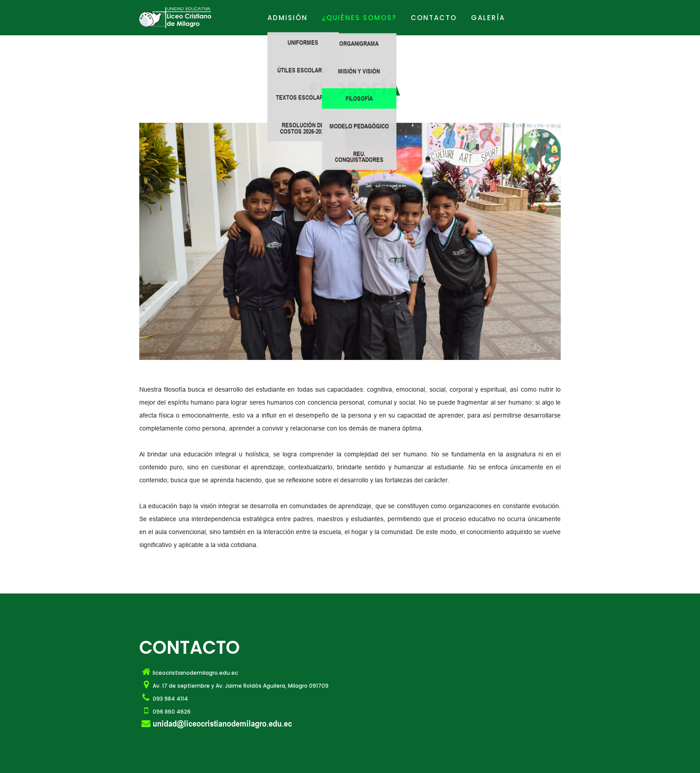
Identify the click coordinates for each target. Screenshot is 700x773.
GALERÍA (488, 18)
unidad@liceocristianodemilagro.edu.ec (222, 723)
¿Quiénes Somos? (359, 18)
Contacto (434, 18)
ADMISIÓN (287, 18)
